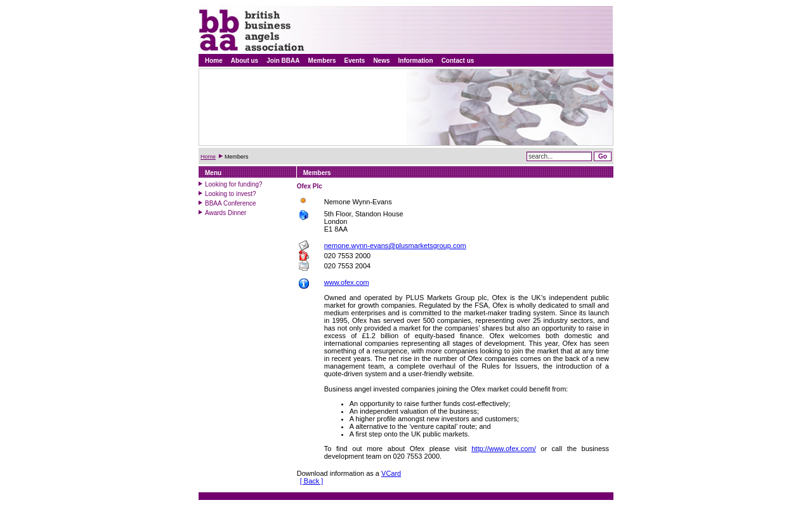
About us (245, 61)
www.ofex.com (347, 282)
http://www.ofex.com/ (503, 449)
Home (214, 61)
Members (322, 61)
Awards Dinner (226, 213)
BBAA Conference (231, 203)
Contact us (458, 61)
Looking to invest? (231, 194)
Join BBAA (283, 61)
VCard (391, 473)
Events (355, 61)
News (381, 61)
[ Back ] (312, 481)
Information (416, 61)
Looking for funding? (234, 184)
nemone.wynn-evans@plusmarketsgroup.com (395, 246)
